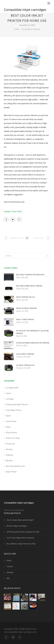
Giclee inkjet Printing (25, 354)
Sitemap (10, 572)
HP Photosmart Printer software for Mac (23, 532)
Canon (8, 393)
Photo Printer (11, 433)
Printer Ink (10, 444)
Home (17, 29)
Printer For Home (13, 438)
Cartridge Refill (12, 388)
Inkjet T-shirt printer (25, 319)
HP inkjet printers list (25, 365)
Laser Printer (11, 421)
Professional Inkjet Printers (17, 404)
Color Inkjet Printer (31, 29)
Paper (8, 427)
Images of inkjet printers (27, 308)
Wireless (9, 460)
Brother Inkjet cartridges (17, 526)
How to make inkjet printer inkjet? (20, 520)
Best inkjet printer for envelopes (30, 275)
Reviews (9, 449)
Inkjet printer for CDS (25, 297)
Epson (8, 416)
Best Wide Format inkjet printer (29, 286)
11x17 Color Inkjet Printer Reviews (20, 538)
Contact (10, 566)
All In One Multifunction (15, 466)
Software (10, 455)
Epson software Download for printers (33, 343)
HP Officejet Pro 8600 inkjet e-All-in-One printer (33, 332)
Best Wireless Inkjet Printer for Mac (21, 544)
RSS (8, 578)
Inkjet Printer (11, 472)
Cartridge (10, 399)
